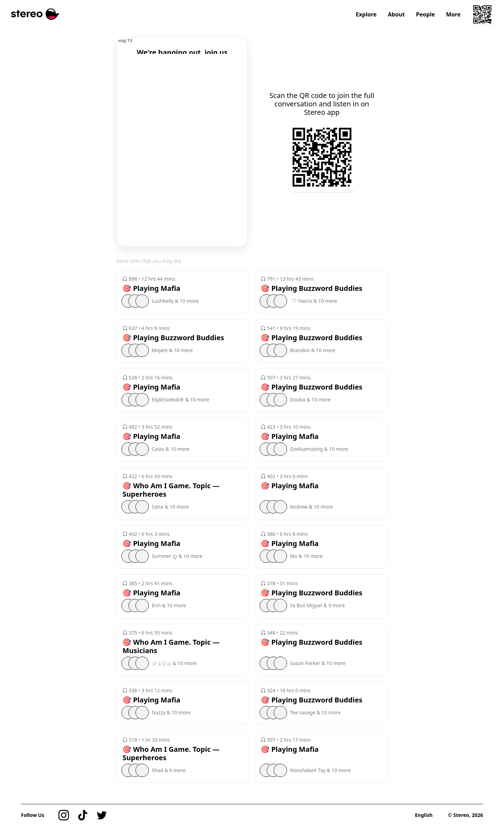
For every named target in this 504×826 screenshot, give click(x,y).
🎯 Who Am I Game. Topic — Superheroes (171, 490)
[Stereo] (35, 14)
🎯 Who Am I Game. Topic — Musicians (171, 646)
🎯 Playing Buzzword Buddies (311, 288)
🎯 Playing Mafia (151, 288)
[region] (182, 45)
